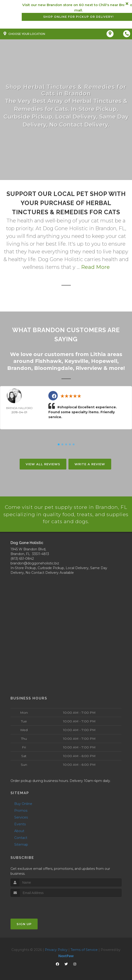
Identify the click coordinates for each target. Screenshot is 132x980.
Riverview (89, 367)
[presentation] (35, 905)
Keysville (76, 361)
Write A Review (90, 463)
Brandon (19, 367)
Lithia (98, 354)
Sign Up (24, 924)
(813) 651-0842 (22, 558)
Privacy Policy (56, 949)
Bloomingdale (54, 367)
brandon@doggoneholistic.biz (35, 563)
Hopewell (104, 361)
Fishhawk (48, 361)
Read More (95, 267)
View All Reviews (43, 463)
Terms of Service (84, 949)
